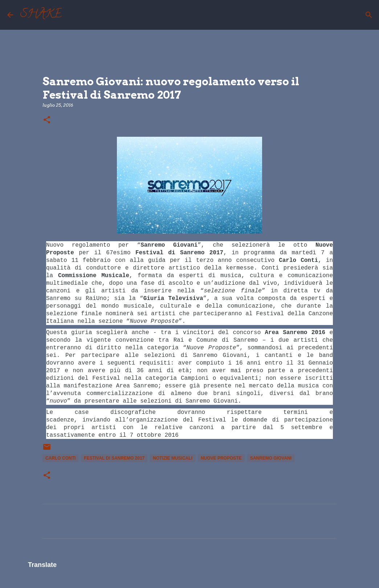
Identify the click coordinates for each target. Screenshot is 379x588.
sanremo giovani (271, 458)
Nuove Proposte (221, 458)
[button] (47, 120)
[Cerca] (72, 15)
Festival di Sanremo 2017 (114, 458)
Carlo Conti (60, 458)
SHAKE (41, 15)
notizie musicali (173, 458)
